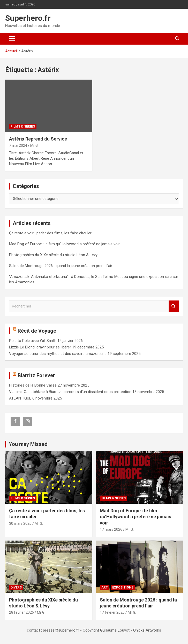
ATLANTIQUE (20, 398)
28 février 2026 (21, 612)
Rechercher (174, 306)
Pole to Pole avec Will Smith (33, 341)
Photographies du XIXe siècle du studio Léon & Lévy (53, 255)
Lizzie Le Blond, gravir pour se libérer (40, 347)
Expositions (123, 587)
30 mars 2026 (20, 523)
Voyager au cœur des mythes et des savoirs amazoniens (58, 354)
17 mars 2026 (111, 529)
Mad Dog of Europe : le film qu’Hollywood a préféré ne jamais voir (64, 244)
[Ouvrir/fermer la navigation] (12, 39)
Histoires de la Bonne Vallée (33, 385)
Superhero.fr (28, 18)
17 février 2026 (112, 612)
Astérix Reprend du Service (38, 139)
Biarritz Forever (36, 375)
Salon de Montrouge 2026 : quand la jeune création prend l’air (61, 266)
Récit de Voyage (37, 331)
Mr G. (34, 145)
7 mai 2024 (18, 145)
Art (105, 587)
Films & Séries (23, 127)
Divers (16, 587)
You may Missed (28, 444)
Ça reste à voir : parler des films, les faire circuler (50, 233)
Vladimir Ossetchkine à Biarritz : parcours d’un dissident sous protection (70, 392)
